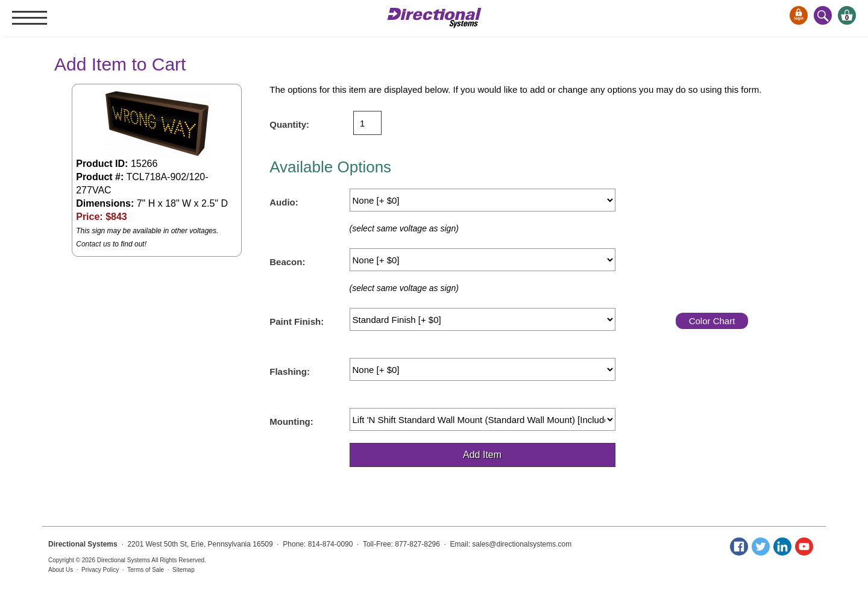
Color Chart (712, 321)
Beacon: (287, 262)
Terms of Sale (146, 570)
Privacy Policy (100, 570)
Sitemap (184, 570)
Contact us (93, 244)
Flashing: (290, 371)
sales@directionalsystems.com (522, 544)
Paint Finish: (297, 321)
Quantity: (289, 124)
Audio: (284, 202)
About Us (61, 570)
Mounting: (291, 422)
